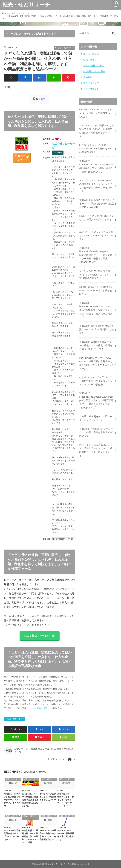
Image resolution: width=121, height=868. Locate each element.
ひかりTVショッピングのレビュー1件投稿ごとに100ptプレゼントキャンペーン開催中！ (96, 370)
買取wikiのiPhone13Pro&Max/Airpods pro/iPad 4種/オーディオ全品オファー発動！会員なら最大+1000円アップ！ (97, 249)
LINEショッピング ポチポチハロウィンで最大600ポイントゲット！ (96, 215)
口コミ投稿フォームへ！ (38, 636)
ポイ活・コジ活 (91, 54)
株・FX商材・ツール (93, 65)
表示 (43, 99)
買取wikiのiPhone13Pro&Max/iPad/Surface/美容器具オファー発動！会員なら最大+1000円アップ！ (96, 163)
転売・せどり (89, 59)
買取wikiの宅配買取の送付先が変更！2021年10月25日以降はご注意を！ (97, 321)
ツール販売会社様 (37, 709)
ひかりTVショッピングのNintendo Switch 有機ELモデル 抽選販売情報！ (95, 146)
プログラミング (91, 82)
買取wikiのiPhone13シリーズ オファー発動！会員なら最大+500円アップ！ (96, 420)
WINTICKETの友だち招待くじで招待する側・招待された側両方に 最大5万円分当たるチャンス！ (96, 129)
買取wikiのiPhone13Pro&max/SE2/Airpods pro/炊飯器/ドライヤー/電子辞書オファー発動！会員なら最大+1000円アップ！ (96, 389)
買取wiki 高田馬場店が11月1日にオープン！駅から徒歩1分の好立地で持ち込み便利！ (97, 199)
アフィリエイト (91, 88)
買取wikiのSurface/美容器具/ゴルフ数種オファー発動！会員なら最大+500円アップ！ (97, 336)
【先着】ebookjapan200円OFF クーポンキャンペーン (95, 406)
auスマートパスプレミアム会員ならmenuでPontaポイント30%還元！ (96, 230)
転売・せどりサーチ (26, 5)
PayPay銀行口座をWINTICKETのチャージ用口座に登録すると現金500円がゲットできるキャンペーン (97, 353)
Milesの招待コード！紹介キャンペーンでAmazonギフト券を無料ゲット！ (97, 283)
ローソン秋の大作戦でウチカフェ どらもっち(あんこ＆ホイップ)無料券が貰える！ (96, 268)
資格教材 (87, 77)
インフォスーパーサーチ (59, 864)
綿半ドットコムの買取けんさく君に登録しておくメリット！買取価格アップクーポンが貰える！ (96, 437)
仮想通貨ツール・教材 (94, 71)
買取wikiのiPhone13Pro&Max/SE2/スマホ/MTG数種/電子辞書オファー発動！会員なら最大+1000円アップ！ (97, 302)
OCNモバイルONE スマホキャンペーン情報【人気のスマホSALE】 (97, 112)
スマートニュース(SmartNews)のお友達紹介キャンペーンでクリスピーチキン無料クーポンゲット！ (97, 182)
